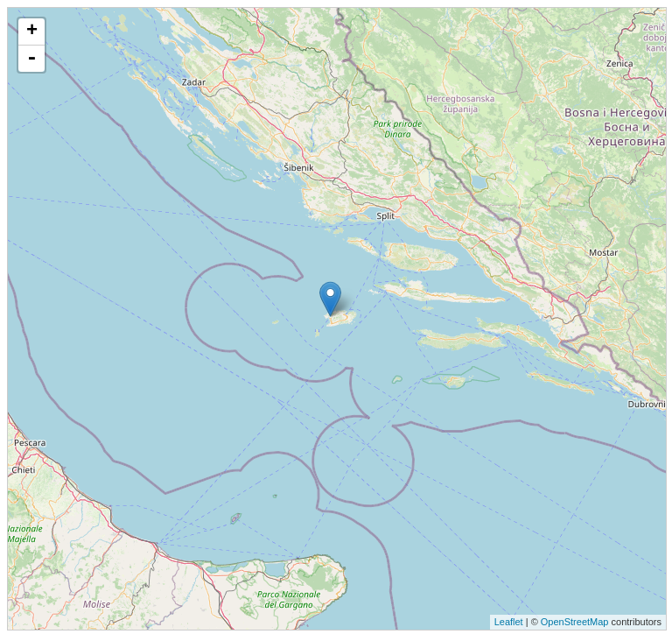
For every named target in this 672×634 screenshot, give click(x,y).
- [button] (31, 59)
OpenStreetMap (575, 622)
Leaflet (509, 622)
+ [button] (32, 32)
